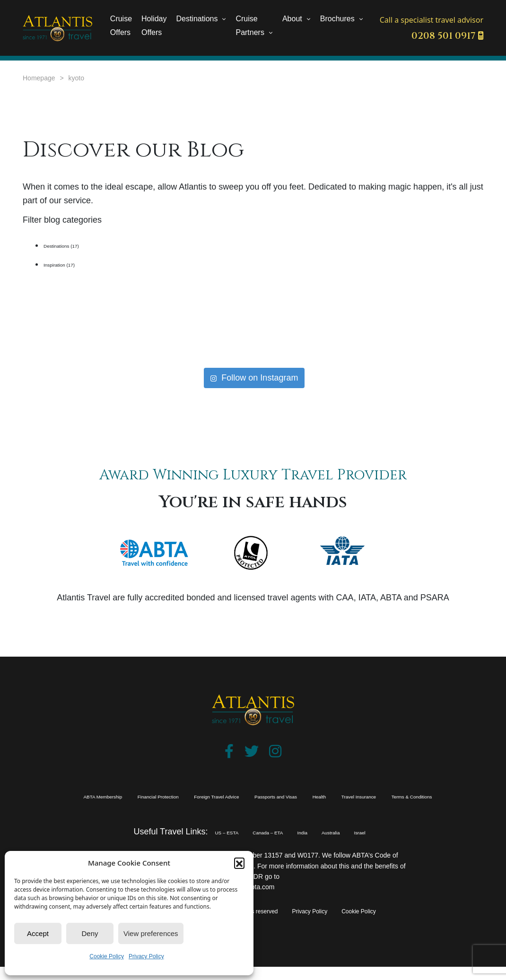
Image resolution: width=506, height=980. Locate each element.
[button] (239, 863)
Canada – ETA (261, 845)
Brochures (337, 19)
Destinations (197, 19)
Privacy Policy (146, 956)
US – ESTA (198, 845)
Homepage (39, 78)
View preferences (151, 933)
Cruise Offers (121, 26)
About (292, 19)
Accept (38, 933)
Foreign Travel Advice (263, 796)
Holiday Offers (154, 26)
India (312, 845)
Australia (352, 845)
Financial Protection (170, 796)
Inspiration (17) (72, 264)
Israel (393, 845)
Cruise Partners (250, 26)
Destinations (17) (76, 245)
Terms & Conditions (280, 809)
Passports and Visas (358, 796)
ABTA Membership (82, 796)
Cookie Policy (107, 956)
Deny (90, 933)
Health (425, 796)
